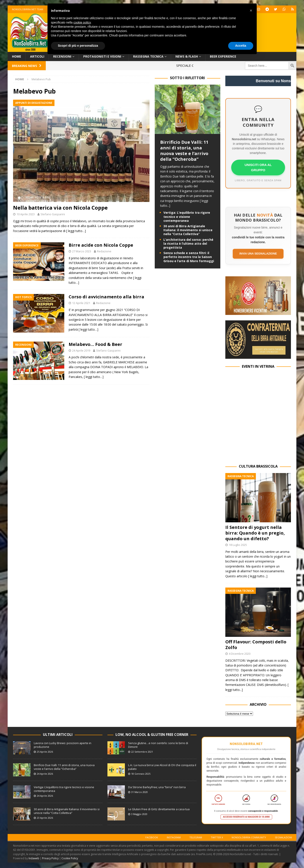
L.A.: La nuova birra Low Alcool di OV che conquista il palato (162, 767)
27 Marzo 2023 (82, 251)
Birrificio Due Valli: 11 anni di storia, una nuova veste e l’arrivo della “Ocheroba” (184, 151)
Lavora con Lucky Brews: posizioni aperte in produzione (63, 745)
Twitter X (217, 837)
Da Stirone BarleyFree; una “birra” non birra (157, 787)
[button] (251, 10)
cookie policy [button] (82, 22)
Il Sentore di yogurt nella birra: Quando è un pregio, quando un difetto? (255, 533)
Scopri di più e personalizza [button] (78, 46)
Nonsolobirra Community (249, 837)
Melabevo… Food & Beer (95, 344)
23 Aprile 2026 (45, 818)
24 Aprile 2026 (45, 774)
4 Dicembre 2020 (240, 654)
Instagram (174, 837)
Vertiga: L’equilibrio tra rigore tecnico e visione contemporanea (187, 216)
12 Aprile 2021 (81, 303)
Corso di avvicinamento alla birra (106, 297)
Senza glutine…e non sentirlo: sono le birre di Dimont (158, 745)
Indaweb (34, 858)
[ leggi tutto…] (76, 231)
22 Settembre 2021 (142, 752)
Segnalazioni (283, 837)
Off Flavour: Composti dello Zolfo (256, 645)
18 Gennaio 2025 (141, 774)
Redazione (104, 251)
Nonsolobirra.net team (28, 9)
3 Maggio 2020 (139, 814)
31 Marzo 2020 (139, 792)
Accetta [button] (241, 46)
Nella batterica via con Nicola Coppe (60, 208)
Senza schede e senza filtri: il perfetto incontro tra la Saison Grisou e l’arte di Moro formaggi (189, 257)
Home (17, 56)
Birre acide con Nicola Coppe (101, 245)
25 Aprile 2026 (45, 752)
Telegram (196, 837)
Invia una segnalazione (258, 254)
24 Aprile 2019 (81, 350)
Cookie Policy (70, 858)
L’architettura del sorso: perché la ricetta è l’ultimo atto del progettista (188, 243)
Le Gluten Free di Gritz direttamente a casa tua (159, 809)
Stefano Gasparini (53, 214)
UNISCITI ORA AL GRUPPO (258, 167)
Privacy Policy (50, 858)
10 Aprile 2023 (26, 214)
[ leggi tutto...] (258, 576)
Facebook (152, 837)
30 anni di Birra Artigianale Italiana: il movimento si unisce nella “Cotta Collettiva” (188, 230)
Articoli (37, 56)
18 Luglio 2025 (238, 545)
